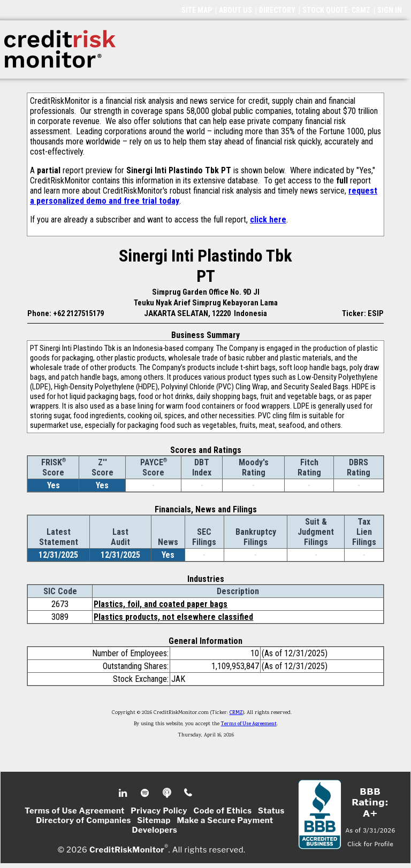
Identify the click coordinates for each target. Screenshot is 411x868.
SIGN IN (390, 10)
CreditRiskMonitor (127, 850)
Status (271, 811)
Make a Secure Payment (225, 820)
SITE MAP (197, 10)
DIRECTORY (277, 10)
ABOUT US (235, 10)
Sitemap (154, 820)
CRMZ (236, 713)
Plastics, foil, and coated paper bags (161, 604)
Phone (189, 793)
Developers (155, 830)
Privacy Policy (159, 811)
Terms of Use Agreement (249, 724)
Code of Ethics (223, 811)
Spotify (146, 793)
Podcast (168, 793)
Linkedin (124, 793)
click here (268, 220)
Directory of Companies (83, 820)
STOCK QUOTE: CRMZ (336, 10)
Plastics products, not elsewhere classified (173, 617)
